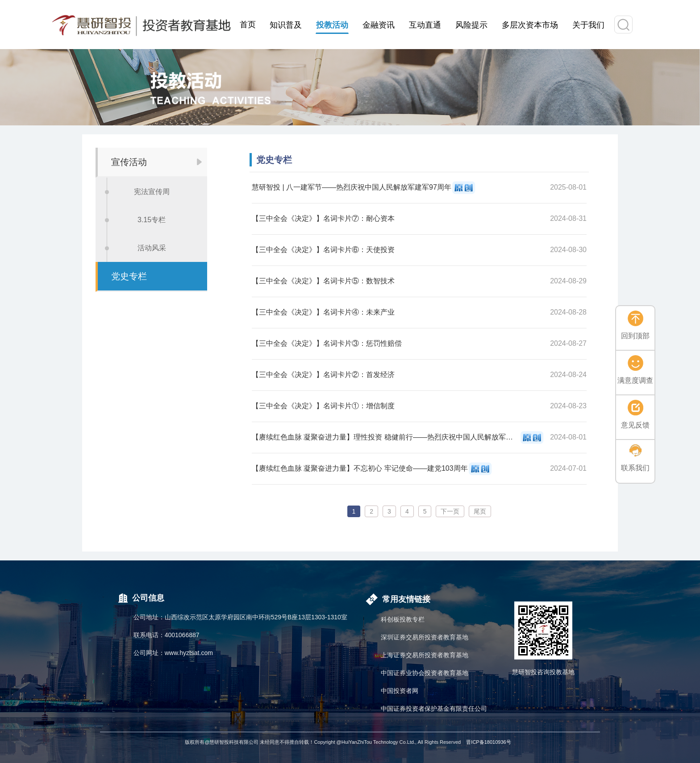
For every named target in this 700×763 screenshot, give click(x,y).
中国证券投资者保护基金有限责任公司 (434, 709)
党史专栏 (129, 276)
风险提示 (471, 25)
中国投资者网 (400, 691)
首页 (248, 25)
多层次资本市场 (530, 25)
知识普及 (286, 25)
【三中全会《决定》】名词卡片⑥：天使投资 (323, 250)
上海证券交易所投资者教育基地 (425, 655)
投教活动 (332, 25)
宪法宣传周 (152, 192)
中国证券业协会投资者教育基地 (425, 673)
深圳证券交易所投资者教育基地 (425, 637)
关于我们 (588, 25)
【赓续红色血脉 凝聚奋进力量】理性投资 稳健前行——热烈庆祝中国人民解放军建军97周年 (386, 437)
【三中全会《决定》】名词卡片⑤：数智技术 (323, 281)
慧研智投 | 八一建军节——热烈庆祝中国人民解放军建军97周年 (352, 187)
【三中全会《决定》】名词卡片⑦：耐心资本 (323, 218)
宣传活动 (129, 162)
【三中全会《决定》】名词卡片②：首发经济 (323, 375)
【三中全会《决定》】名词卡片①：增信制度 (323, 406)
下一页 (450, 511)
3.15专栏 (152, 220)
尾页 (480, 511)
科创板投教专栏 (403, 619)
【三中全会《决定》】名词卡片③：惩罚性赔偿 (327, 343)
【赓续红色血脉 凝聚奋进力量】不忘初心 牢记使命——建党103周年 (360, 468)
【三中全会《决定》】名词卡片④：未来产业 (323, 312)
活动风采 (152, 248)
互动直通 (425, 25)
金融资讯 (379, 25)
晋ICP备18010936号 (488, 742)
